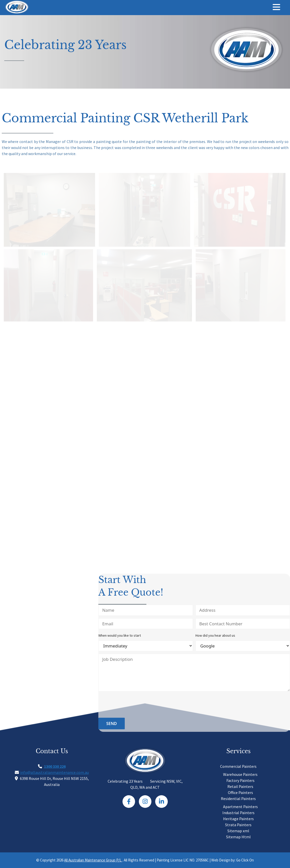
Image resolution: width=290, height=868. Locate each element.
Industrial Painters (238, 813)
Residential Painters (238, 799)
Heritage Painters (238, 819)
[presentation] (137, 705)
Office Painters (240, 792)
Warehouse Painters (240, 774)
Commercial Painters (238, 766)
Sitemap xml (238, 831)
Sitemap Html (238, 837)
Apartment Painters (240, 807)
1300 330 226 (55, 766)
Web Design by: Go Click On (233, 860)
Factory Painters (240, 780)
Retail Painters (240, 786)
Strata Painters (238, 825)
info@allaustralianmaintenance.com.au (54, 772)
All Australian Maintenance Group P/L (93, 860)
